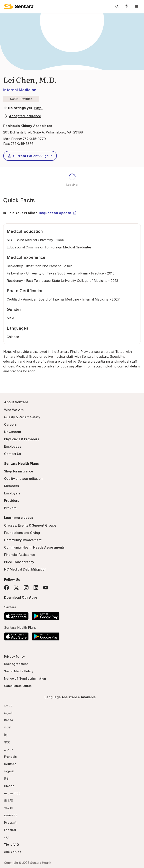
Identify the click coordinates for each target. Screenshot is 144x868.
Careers (10, 424)
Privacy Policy (14, 656)
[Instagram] (26, 588)
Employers (12, 493)
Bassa (9, 720)
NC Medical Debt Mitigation (25, 569)
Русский (10, 823)
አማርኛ (8, 705)
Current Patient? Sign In (30, 156)
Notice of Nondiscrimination (25, 678)
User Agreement (16, 664)
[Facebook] (7, 588)
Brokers (10, 508)
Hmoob (9, 786)
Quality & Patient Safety (22, 417)
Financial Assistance (20, 555)
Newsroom (13, 432)
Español (10, 830)
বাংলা (7, 727)
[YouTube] (46, 588)
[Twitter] (16, 588)
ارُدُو (7, 837)
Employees (13, 446)
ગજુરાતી (9, 771)
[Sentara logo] (19, 7)
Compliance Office (18, 686)
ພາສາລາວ (11, 815)
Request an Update (58, 213)
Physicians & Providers (22, 439)
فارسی (9, 749)
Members (11, 486)
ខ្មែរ (6, 735)
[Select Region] (127, 7)
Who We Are (14, 410)
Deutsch (10, 764)
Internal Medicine (20, 90)
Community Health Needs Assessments (34, 547)
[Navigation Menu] (137, 7)
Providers (12, 501)
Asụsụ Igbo (12, 793)
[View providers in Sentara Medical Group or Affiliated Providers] (38, 108)
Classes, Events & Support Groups (30, 525)
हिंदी (6, 779)
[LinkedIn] (36, 588)
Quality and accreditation (23, 479)
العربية (8, 713)
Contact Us (12, 454)
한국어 (8, 808)
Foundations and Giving (22, 533)
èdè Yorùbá (13, 852)
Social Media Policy (19, 671)
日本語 (8, 801)
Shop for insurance (19, 471)
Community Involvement (23, 540)
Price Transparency (19, 562)
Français (11, 757)
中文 (7, 742)
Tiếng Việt (12, 844)
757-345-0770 (34, 139)
